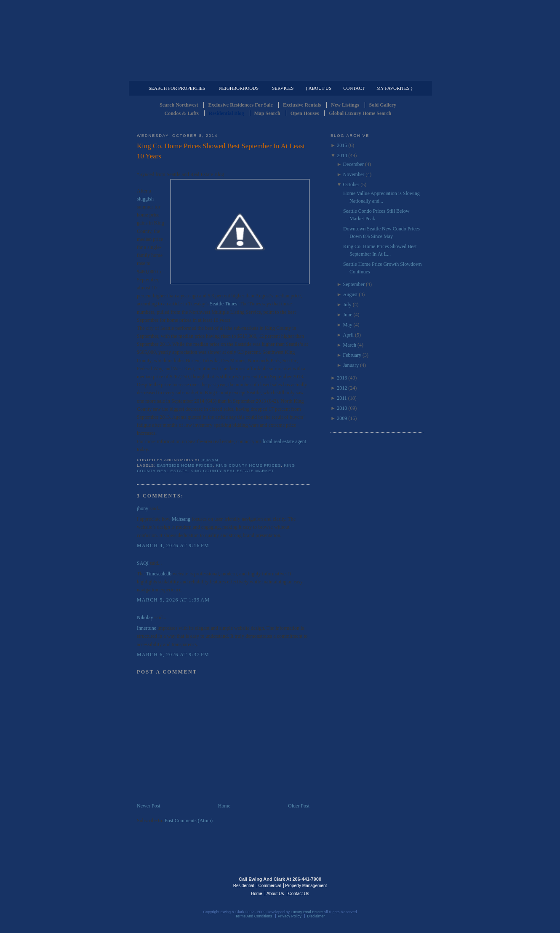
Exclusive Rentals (302, 105)
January (351, 365)
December (353, 164)
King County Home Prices (248, 465)
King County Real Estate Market (232, 471)
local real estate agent (285, 441)
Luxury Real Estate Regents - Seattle (173, 885)
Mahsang (181, 519)
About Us (275, 894)
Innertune (147, 628)
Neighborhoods (239, 88)
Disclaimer (316, 916)
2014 (342, 155)
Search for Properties (177, 88)
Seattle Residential (280, 40)
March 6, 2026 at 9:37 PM (173, 655)
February (352, 355)
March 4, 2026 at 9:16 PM (173, 545)
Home (224, 806)
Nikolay (145, 618)
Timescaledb (159, 574)
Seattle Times (223, 304)
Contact (354, 88)
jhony (143, 508)
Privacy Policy (290, 916)
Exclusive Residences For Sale (240, 105)
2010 (342, 408)
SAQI (143, 563)
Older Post (299, 806)
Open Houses (305, 113)
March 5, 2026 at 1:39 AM (173, 600)
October (351, 184)
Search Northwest (179, 105)
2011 (342, 398)
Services (283, 88)
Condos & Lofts (182, 113)
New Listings (345, 105)
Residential (244, 886)
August (351, 294)
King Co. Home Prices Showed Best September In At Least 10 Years (221, 151)
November (354, 174)
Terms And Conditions (254, 916)
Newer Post (149, 806)
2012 (342, 388)
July (347, 305)
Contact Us (299, 894)
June (348, 315)
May (348, 325)
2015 (342, 145)
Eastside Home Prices (185, 465)
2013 (342, 378)
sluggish (145, 199)
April (348, 335)
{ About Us (318, 88)
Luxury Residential (180, 74)
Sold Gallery (383, 105)
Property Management (379, 74)
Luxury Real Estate (387, 885)
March (350, 345)
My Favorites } (395, 88)
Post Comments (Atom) (189, 821)
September (354, 284)
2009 (342, 418)
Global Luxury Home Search (360, 113)
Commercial (279, 74)
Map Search (267, 113)
